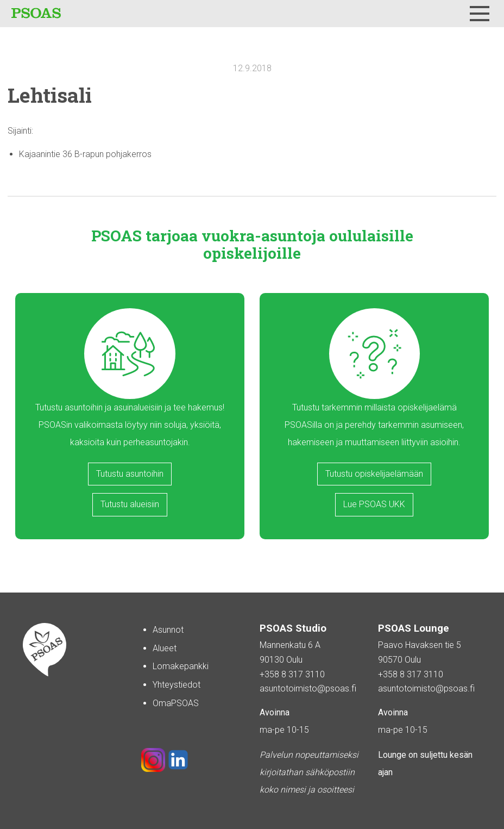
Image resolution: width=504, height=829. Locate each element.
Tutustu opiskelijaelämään (374, 474)
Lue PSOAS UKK (374, 504)
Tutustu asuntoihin (130, 474)
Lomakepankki (181, 666)
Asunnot (168, 630)
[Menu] (480, 14)
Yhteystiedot (177, 685)
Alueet (165, 648)
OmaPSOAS (176, 703)
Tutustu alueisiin (130, 504)
